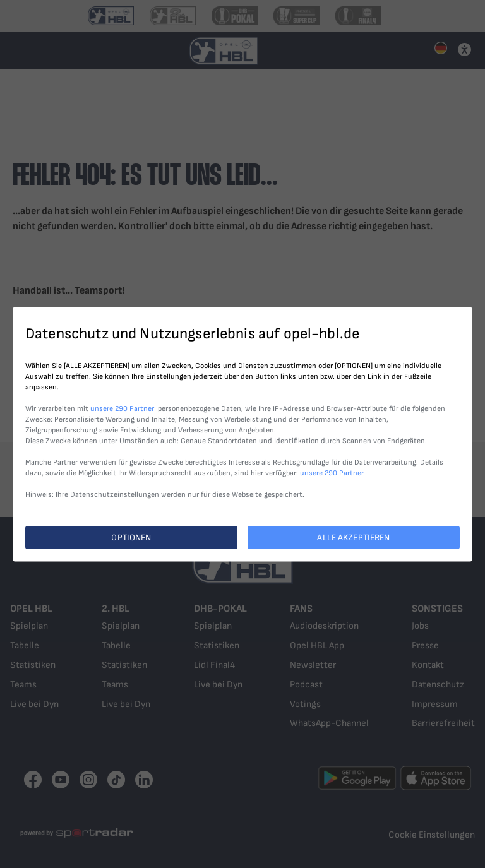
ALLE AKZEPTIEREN (353, 537)
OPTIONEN (131, 537)
